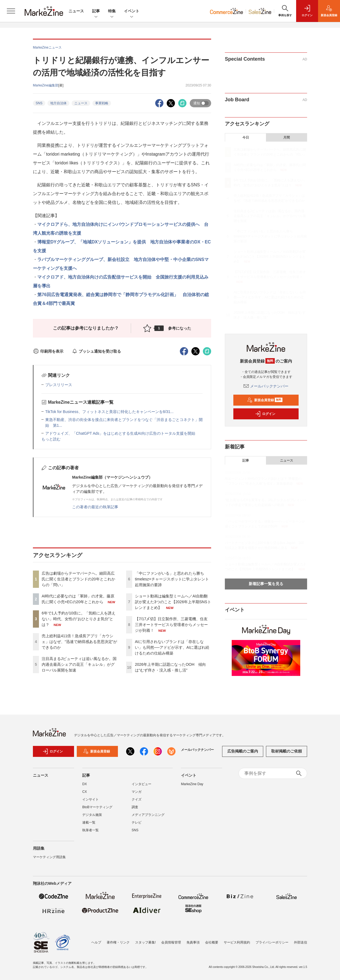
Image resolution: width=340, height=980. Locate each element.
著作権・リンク (118, 942)
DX (85, 787)
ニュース (76, 11)
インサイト (90, 802)
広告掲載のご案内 (243, 754)
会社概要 (212, 942)
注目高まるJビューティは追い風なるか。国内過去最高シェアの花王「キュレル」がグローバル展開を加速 (79, 664)
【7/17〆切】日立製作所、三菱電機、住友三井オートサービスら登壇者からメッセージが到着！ (171, 625)
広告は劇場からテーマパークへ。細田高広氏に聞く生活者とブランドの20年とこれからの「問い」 (78, 579)
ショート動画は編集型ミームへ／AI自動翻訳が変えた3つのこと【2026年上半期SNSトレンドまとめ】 (173, 602)
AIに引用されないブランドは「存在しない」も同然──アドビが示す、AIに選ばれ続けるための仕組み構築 (172, 647)
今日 (246, 137)
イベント (132, 11)
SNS (39, 103)
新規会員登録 (265, 400)
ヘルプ (96, 942)
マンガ (137, 794)
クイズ (137, 802)
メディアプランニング (148, 818)
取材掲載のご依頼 (287, 754)
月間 (287, 137)
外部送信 (301, 942)
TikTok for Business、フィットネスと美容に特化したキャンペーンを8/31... (109, 412)
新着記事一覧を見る (266, 584)
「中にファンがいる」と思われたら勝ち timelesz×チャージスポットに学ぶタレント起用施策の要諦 (172, 579)
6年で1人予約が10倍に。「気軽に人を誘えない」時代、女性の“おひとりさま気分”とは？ (79, 619)
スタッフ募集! (145, 942)
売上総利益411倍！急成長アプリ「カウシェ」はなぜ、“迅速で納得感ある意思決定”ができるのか (79, 642)
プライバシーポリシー (272, 942)
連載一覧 (89, 825)
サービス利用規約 (237, 942)
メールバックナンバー (266, 386)
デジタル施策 (92, 818)
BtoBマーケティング (97, 810)
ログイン (265, 414)
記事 (96, 11)
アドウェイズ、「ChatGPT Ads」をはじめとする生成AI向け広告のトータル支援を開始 (120, 433)
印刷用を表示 (48, 351)
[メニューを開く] (11, 11)
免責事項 (193, 942)
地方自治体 (58, 103)
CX (85, 794)
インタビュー (141, 787)
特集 (112, 11)
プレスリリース (59, 385)
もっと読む (51, 439)
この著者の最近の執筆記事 (95, 507)
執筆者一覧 (90, 833)
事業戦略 (102, 103)
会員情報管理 (171, 942)
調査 (135, 810)
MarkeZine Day (192, 787)
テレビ (137, 825)
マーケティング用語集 (49, 860)
